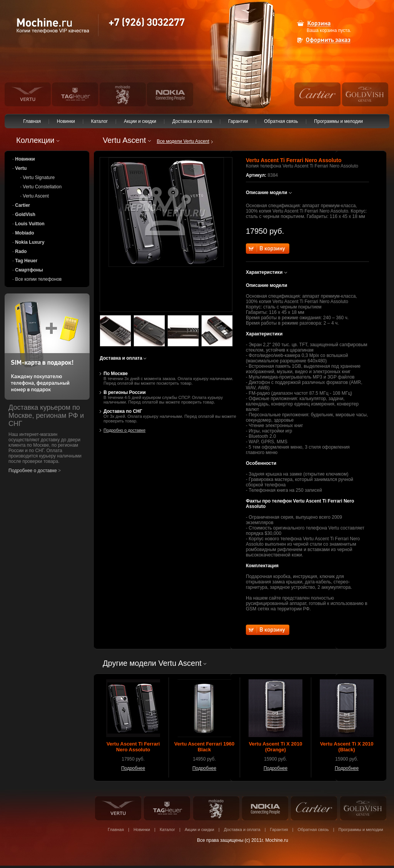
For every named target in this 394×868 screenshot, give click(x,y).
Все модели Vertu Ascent (183, 141)
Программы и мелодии (338, 121)
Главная (32, 121)
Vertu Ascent (36, 196)
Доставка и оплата (192, 121)
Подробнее (133, 768)
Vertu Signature (39, 178)
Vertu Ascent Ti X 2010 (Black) (347, 747)
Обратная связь (281, 121)
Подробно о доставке (124, 430)
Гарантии (238, 121)
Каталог (99, 121)
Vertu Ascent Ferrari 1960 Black (204, 747)
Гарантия (279, 829)
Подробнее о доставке (33, 471)
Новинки (66, 121)
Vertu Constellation (42, 187)
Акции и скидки (140, 121)
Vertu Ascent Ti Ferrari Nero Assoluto (133, 747)
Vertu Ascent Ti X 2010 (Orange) (276, 747)
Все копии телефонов (38, 279)
